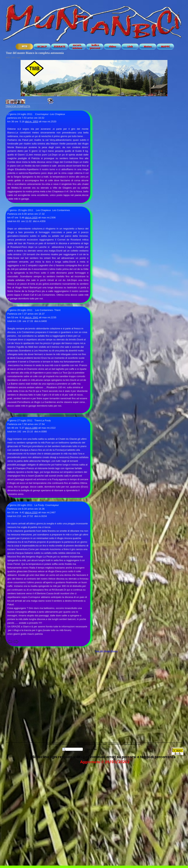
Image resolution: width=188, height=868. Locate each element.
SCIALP (56, 744)
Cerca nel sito (91, 749)
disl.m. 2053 (32, 122)
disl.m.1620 (31, 218)
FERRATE (65, 744)
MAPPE (117, 744)
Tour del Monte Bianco (106, 651)
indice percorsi (90, 744)
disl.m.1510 (31, 512)
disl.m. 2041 (31, 317)
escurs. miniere (77, 744)
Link (105, 744)
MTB (49, 744)
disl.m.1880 (31, 428)
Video (99, 744)
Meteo (110, 744)
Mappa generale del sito (131, 744)
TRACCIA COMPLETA (18, 106)
